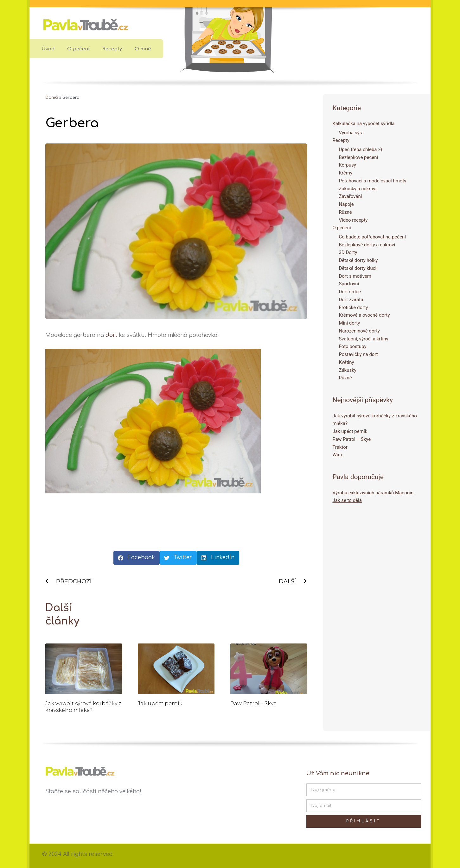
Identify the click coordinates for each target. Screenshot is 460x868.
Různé (345, 212)
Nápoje (346, 204)
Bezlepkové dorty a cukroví (367, 245)
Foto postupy (352, 346)
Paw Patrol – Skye (253, 703)
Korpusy (347, 165)
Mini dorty (349, 323)
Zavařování (350, 196)
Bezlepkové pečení (358, 157)
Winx (338, 455)
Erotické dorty (353, 307)
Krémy (345, 173)
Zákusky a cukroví (358, 189)
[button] (137, 558)
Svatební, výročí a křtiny (363, 339)
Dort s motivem (355, 276)
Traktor (340, 447)
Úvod (48, 49)
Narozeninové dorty (359, 331)
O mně (143, 49)
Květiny (346, 362)
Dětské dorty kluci (358, 268)
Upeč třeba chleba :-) (360, 149)
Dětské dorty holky (358, 260)
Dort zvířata (351, 300)
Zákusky (347, 370)
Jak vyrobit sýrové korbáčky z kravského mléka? (83, 707)
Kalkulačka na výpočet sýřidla (363, 124)
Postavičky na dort (358, 354)
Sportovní (349, 284)
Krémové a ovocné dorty (364, 315)
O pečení (78, 49)
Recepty (112, 49)
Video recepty (353, 220)
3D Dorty (348, 252)
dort (111, 335)
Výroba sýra (351, 133)
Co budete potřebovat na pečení (372, 237)
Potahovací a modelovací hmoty (372, 181)
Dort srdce (350, 292)
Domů (52, 98)
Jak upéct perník (160, 703)
